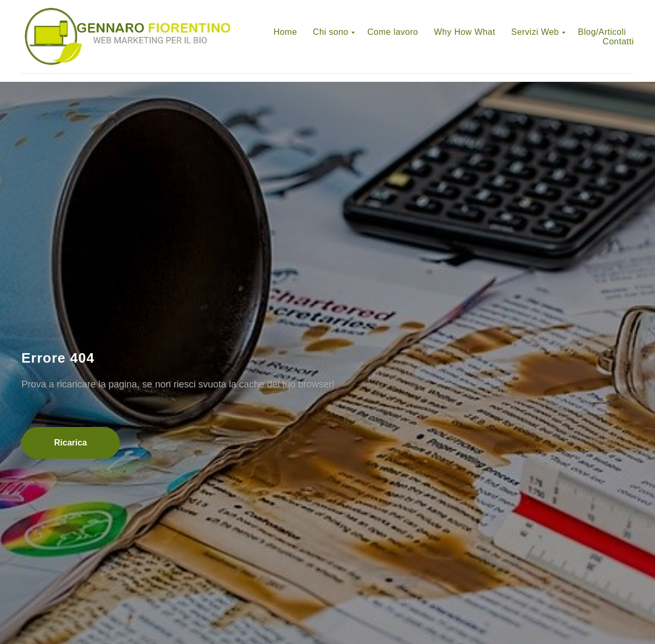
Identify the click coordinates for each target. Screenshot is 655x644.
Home (285, 32)
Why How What (464, 32)
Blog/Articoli (602, 32)
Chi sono (331, 32)
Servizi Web (535, 32)
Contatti (618, 41)
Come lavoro (393, 32)
